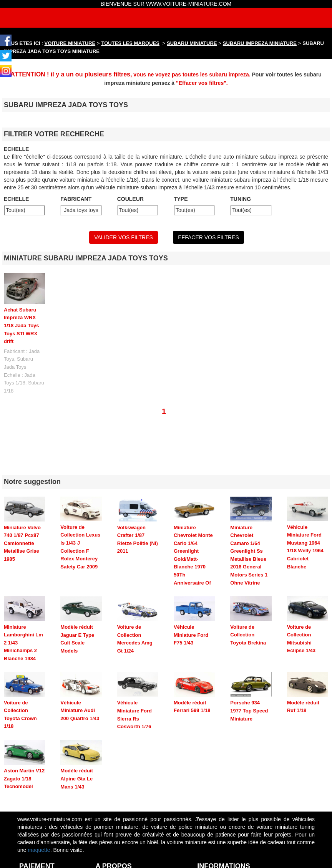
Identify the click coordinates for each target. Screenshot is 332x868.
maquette (39, 816)
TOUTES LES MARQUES (130, 43)
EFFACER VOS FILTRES (208, 237)
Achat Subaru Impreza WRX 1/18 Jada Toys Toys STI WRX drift (22, 325)
